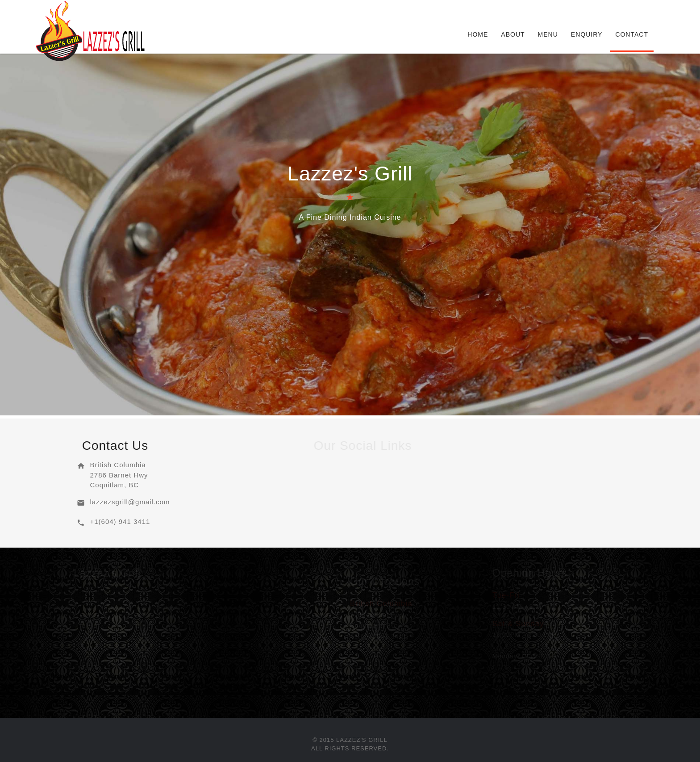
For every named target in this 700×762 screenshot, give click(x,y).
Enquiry (587, 34)
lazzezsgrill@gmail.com (130, 502)
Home (478, 34)
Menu (548, 34)
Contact (632, 34)
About (513, 34)
